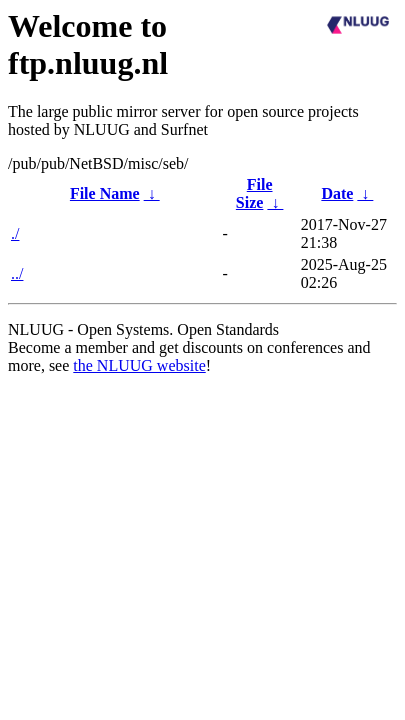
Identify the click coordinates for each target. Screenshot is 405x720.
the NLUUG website (139, 365)
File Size (254, 193)
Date (337, 193)
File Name (105, 193)
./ (15, 233)
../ (17, 273)
